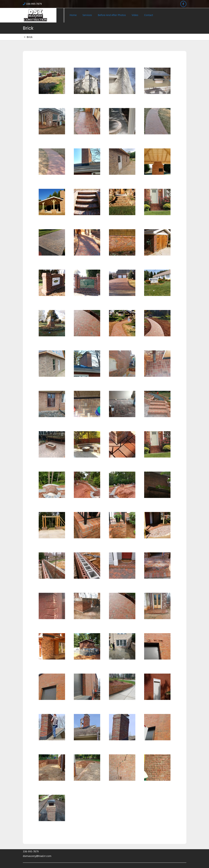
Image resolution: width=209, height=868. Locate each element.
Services (87, 15)
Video (135, 15)
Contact (149, 15)
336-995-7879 (32, 4)
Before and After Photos (112, 15)
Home (73, 15)
